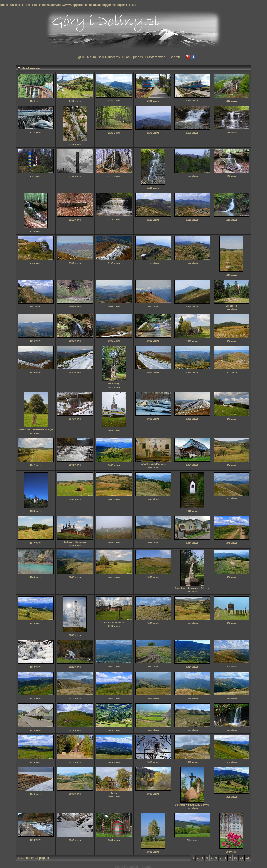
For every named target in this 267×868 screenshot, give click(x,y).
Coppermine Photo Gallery (139, 867)
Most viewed (156, 57)
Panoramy (113, 57)
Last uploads (134, 57)
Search (175, 57)
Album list (94, 57)
